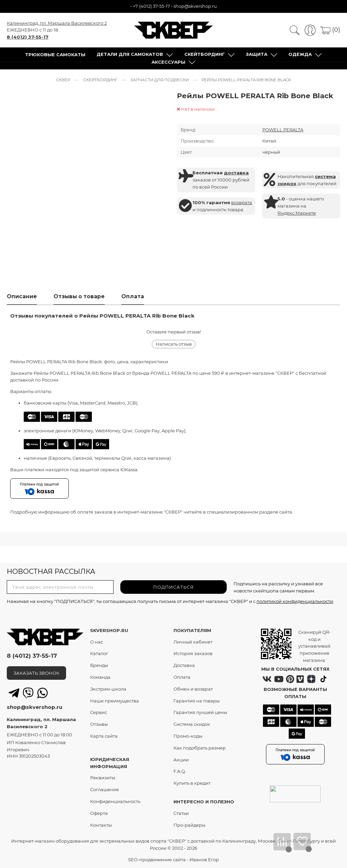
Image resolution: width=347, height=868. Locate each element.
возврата (242, 202)
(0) (330, 30)
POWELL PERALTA (283, 130)
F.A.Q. (180, 772)
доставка (236, 173)
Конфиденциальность (115, 801)
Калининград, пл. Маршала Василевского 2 (57, 23)
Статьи (181, 813)
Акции (181, 760)
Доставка (184, 666)
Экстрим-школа (108, 689)
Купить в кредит (192, 783)
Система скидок (192, 724)
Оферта (99, 813)
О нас (97, 642)
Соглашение (105, 790)
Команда (100, 677)
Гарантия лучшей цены (200, 713)
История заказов (193, 654)
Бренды (99, 666)
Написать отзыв (174, 344)
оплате (85, 512)
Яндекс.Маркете (297, 213)
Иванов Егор (204, 860)
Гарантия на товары (197, 701)
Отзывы (99, 724)
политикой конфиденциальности (295, 602)
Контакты (101, 825)
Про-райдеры (189, 825)
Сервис (99, 713)
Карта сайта (104, 736)
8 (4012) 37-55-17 (28, 37)
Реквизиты (103, 778)
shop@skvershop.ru (195, 6)
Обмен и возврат (193, 689)
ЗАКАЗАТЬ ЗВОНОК (36, 673)
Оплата (182, 677)
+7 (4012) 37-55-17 (151, 6)
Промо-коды (188, 736)
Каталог (99, 654)
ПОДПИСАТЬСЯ (173, 587)
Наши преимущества (115, 701)
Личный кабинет (193, 642)
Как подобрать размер (200, 748)
